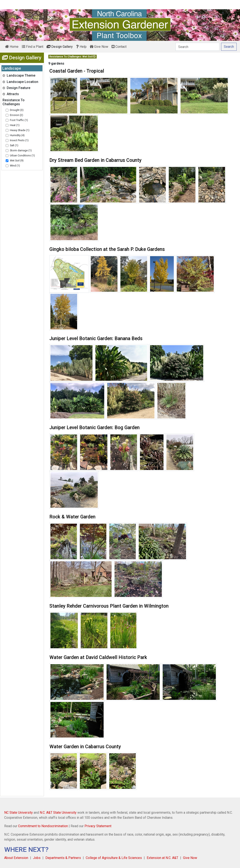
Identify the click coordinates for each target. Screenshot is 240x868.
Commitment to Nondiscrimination (43, 826)
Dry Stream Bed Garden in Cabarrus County (95, 160)
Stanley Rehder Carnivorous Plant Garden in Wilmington (109, 606)
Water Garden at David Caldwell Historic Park (98, 657)
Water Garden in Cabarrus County (85, 747)
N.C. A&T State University (58, 813)
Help (81, 47)
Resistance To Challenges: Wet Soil (73, 57)
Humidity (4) (17, 135)
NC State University (18, 813)
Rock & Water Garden (72, 517)
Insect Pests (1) (19, 140)
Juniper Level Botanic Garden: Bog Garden (94, 428)
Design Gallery (60, 47)
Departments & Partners (63, 858)
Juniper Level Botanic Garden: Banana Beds (96, 339)
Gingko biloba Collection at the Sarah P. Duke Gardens (107, 249)
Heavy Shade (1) (20, 130)
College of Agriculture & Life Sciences (114, 858)
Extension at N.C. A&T (162, 858)
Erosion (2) (16, 115)
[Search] (197, 47)
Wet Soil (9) (17, 160)
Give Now (99, 47)
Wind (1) (15, 166)
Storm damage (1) (21, 150)
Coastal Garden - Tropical (77, 71)
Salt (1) (14, 145)
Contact (119, 47)
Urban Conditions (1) (22, 155)
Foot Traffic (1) (19, 120)
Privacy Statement (98, 826)
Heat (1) (15, 125)
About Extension (16, 858)
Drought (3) (17, 110)
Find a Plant (33, 47)
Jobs (37, 858)
